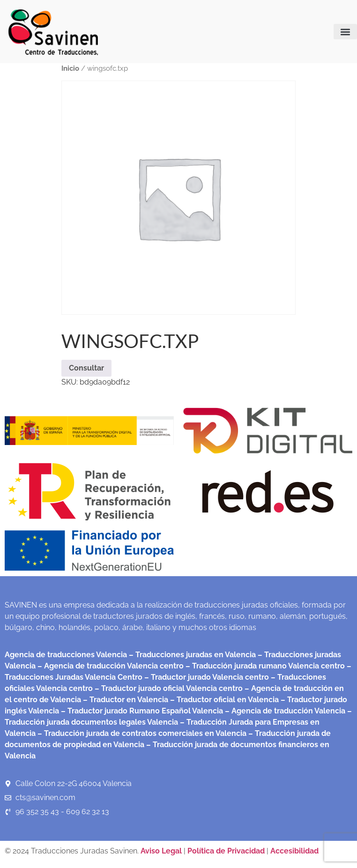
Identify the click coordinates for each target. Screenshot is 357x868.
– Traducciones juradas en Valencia (191, 655)
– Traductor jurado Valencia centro (206, 677)
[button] (345, 32)
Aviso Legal (162, 851)
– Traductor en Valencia (125, 700)
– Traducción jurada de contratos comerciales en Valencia (141, 733)
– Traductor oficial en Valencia (224, 700)
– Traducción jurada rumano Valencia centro (264, 666)
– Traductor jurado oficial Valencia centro (168, 688)
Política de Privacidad (226, 851)
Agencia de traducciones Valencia (66, 655)
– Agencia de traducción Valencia (284, 711)
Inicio (70, 68)
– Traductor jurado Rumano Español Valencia (141, 711)
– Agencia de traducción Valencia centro (110, 666)
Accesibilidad (294, 851)
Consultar (86, 368)
